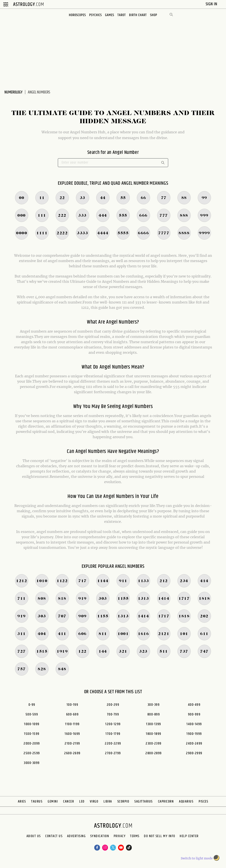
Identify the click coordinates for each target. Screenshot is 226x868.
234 (184, 581)
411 (62, 634)
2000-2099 (32, 744)
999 (204, 216)
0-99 (32, 705)
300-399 (154, 705)
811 (103, 634)
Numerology (13, 92)
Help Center (109, 845)
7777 (164, 233)
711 (22, 599)
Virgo (94, 802)
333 (83, 216)
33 (83, 198)
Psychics (95, 15)
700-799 (113, 714)
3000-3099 (32, 763)
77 (164, 198)
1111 (42, 233)
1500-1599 (32, 734)
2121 (164, 634)
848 (62, 669)
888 (184, 216)
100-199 (73, 705)
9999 (204, 233)
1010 (42, 581)
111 (42, 216)
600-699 (73, 714)
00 (22, 198)
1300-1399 (154, 724)
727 (22, 652)
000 (22, 216)
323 (143, 652)
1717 (184, 599)
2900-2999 (194, 753)
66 (144, 198)
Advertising (77, 838)
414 (204, 581)
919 (83, 599)
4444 (103, 233)
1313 (143, 599)
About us (17, 838)
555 (123, 216)
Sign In (212, 4)
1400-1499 (194, 724)
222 (62, 216)
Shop (156, 15)
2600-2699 (72, 753)
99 (204, 198)
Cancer (69, 802)
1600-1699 (72, 734)
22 (62, 198)
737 (184, 652)
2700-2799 (113, 753)
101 (184, 634)
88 (184, 198)
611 (204, 634)
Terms (160, 838)
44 (103, 198)
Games (109, 15)
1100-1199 (72, 724)
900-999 (194, 714)
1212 (22, 581)
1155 (123, 599)
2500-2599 (32, 753)
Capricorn (166, 802)
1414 (164, 599)
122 (83, 652)
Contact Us (45, 838)
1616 (143, 634)
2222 (62, 233)
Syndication (109, 838)
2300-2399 (154, 744)
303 (103, 599)
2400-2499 (194, 744)
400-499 (194, 705)
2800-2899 (154, 753)
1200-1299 (113, 724)
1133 (143, 581)
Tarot (122, 15)
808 (42, 599)
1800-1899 (154, 734)
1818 (204, 599)
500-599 (32, 714)
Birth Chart (139, 15)
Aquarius (186, 802)
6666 (143, 233)
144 (103, 652)
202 (204, 616)
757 (22, 669)
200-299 (113, 705)
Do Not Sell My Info (194, 838)
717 (83, 581)
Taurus (37, 802)
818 (62, 599)
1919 (62, 652)
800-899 (154, 714)
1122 (62, 581)
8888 (184, 233)
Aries (22, 802)
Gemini (53, 802)
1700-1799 (113, 734)
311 (22, 634)
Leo (82, 802)
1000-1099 (32, 724)
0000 (22, 233)
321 (123, 652)
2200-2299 (113, 744)
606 (83, 634)
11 (42, 198)
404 (42, 634)
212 (164, 581)
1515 (42, 652)
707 (62, 616)
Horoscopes (75, 15)
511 (164, 652)
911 (123, 581)
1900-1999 (194, 734)
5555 (123, 233)
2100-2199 (72, 744)
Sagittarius (144, 802)
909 (83, 616)
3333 (83, 233)
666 (143, 216)
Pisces (203, 802)
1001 (123, 634)
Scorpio (123, 802)
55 (123, 198)
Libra (108, 802)
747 (204, 652)
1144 (103, 581)
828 (42, 669)
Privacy (137, 838)
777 (164, 216)
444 (103, 216)
